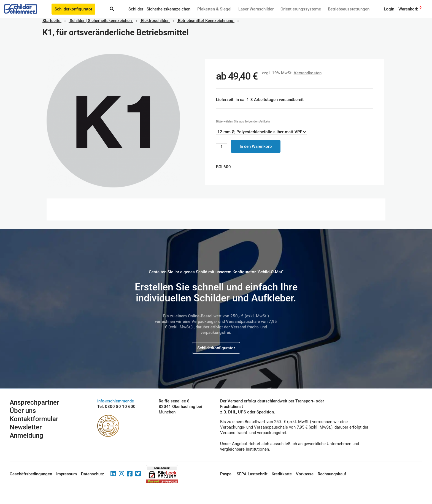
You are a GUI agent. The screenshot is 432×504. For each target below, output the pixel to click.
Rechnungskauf (332, 474)
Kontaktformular (34, 419)
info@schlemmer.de (116, 401)
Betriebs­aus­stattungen (349, 9)
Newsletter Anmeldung (26, 431)
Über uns (23, 411)
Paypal (226, 474)
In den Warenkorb (256, 146)
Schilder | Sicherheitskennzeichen (159, 9)
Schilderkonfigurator (73, 9)
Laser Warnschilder (256, 9)
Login (389, 9)
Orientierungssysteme (301, 9)
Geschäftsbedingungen (31, 474)
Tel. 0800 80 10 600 (116, 407)
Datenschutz (93, 474)
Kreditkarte (282, 474)
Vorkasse (305, 474)
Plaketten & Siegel (214, 9)
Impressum (67, 474)
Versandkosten (308, 73)
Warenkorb (408, 9)
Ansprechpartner (34, 402)
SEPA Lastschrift (252, 474)
